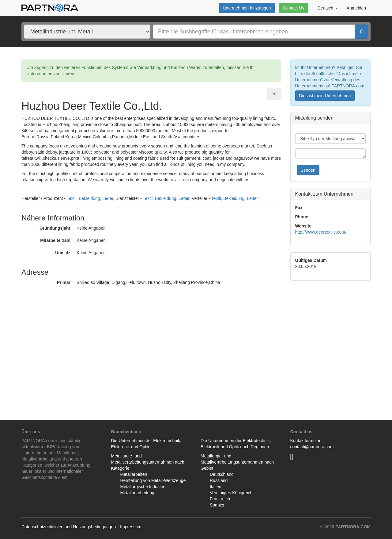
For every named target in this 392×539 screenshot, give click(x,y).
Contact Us (294, 8)
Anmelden (356, 8)
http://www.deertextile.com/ (321, 232)
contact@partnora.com (312, 447)
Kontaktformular (305, 441)
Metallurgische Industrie (143, 487)
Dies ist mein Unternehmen (325, 96)
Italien (215, 487)
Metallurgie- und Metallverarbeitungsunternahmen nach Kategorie (148, 462)
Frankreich (220, 499)
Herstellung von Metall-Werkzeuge (153, 480)
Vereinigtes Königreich (231, 493)
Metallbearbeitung (137, 493)
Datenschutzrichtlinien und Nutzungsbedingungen (69, 527)
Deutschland (222, 474)
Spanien (218, 505)
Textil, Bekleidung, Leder (90, 198)
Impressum (131, 527)
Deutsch (328, 8)
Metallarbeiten (134, 474)
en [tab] (274, 94)
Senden (308, 170)
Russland (219, 480)
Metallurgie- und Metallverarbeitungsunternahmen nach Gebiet (237, 462)
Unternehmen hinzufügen (247, 8)
